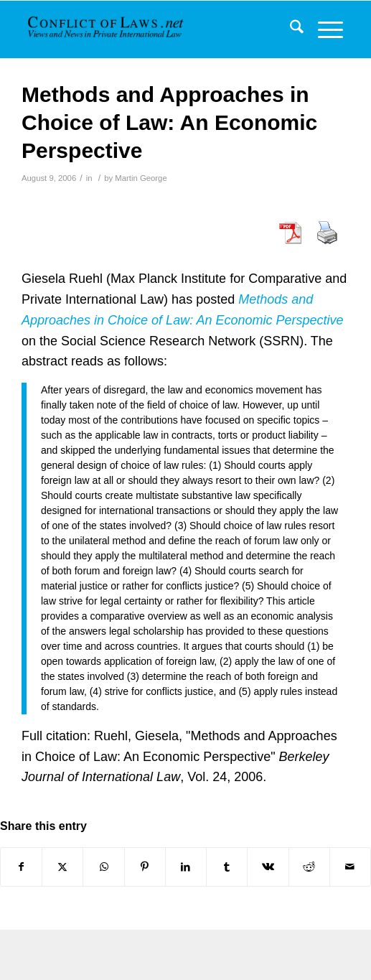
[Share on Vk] (268, 867)
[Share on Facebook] (21, 867)
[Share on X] (62, 867)
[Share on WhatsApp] (103, 867)
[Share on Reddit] (309, 867)
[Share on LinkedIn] (186, 867)
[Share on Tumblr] (227, 867)
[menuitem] (290, 29)
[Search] (290, 29)
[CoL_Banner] (107, 29)
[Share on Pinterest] (145, 867)
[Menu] (323, 29)
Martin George (141, 178)
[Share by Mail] (350, 867)
